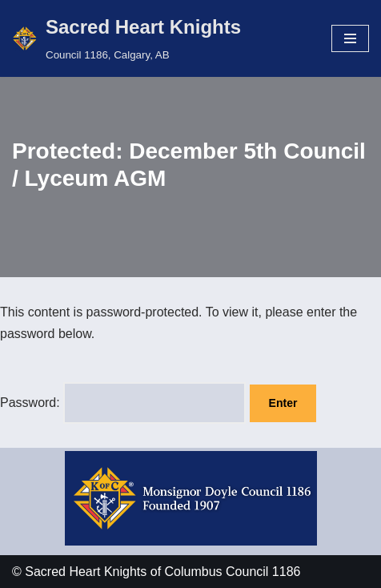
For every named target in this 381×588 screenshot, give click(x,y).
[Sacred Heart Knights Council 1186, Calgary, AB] (126, 38)
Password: (123, 403)
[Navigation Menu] (350, 38)
